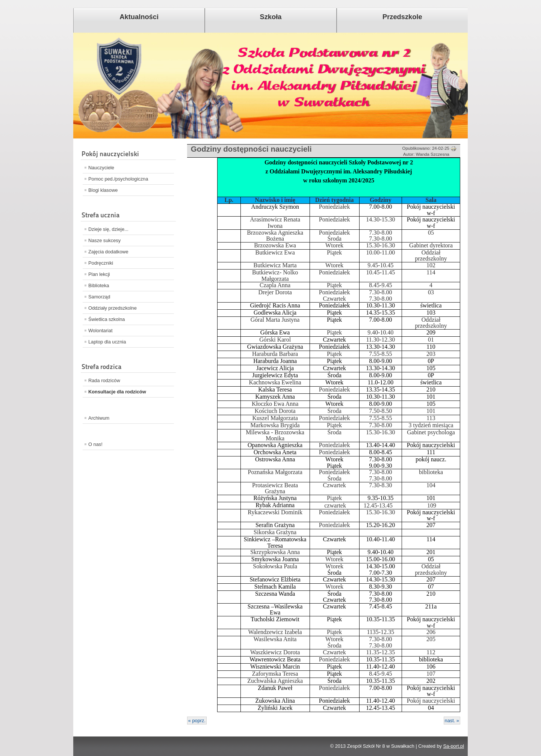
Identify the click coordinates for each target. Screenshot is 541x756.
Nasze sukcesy (104, 240)
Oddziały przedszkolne (113, 308)
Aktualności (139, 17)
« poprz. (197, 721)
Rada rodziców (104, 380)
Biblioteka (99, 285)
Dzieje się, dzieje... (108, 229)
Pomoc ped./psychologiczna (118, 179)
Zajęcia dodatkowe (108, 252)
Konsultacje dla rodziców (117, 392)
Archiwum (99, 418)
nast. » (452, 721)
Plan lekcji (99, 274)
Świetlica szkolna (107, 319)
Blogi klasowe (103, 190)
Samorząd (99, 297)
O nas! (95, 444)
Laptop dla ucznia (107, 342)
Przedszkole (402, 17)
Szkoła (271, 17)
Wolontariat (100, 331)
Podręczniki (101, 263)
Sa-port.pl (454, 746)
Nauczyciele (101, 168)
